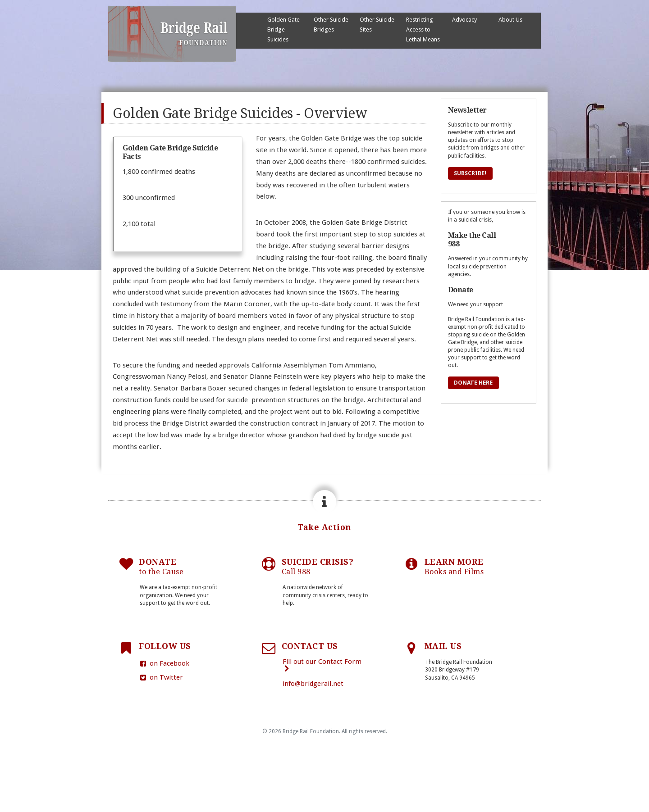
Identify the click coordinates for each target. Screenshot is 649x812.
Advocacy (464, 20)
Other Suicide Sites (377, 25)
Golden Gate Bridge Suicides (283, 29)
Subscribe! (470, 173)
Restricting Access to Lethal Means (423, 29)
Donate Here (473, 383)
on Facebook (164, 663)
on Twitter (161, 677)
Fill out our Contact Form (322, 665)
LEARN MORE (454, 567)
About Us (510, 20)
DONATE (161, 567)
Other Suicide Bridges (331, 25)
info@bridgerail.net (313, 684)
